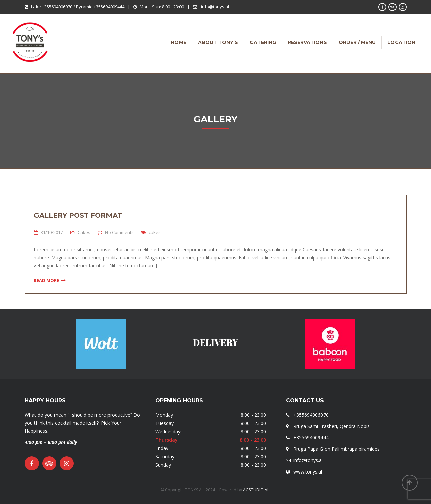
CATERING (263, 42)
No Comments (119, 232)
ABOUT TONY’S (218, 42)
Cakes (84, 232)
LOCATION (401, 42)
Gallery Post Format (78, 215)
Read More (50, 280)
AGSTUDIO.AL (256, 490)
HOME (178, 42)
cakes (155, 232)
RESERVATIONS (307, 42)
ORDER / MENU (357, 42)
